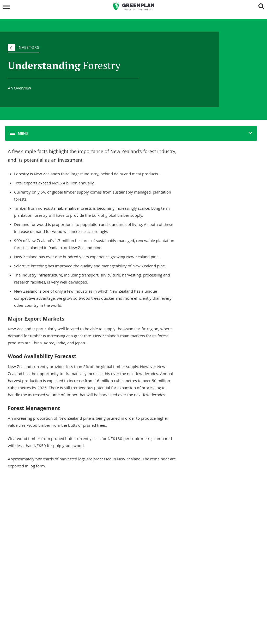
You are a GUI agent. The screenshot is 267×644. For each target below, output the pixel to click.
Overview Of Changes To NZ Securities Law (167, 557)
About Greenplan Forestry (34, 509)
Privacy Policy (146, 578)
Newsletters (24, 564)
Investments (148, 500)
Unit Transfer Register (152, 516)
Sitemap (160, 635)
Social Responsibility (29, 523)
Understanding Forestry (32, 516)
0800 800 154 (103, 625)
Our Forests (144, 509)
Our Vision (22, 537)
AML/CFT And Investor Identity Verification (166, 585)
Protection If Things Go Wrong (157, 564)
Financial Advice (147, 571)
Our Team (22, 530)
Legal (141, 549)
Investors (28, 47)
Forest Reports (25, 557)
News (20, 549)
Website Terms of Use (152, 592)
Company (23, 500)
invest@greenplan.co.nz (100, 631)
